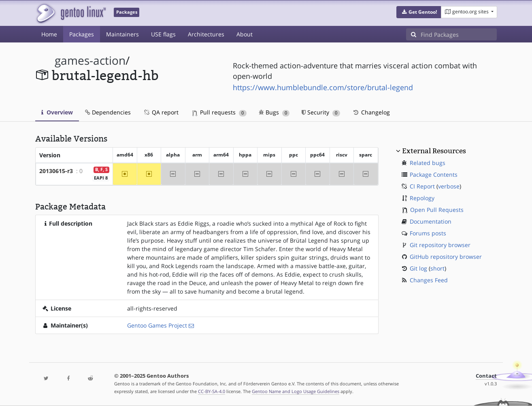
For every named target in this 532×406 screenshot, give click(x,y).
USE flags (163, 34)
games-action (90, 60)
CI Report (422, 186)
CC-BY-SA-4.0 (212, 391)
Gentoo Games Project (157, 325)
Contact (486, 376)
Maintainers (122, 34)
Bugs (274, 112)
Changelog (371, 112)
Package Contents (434, 174)
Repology (422, 198)
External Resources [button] (434, 151)
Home (49, 34)
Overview (57, 112)
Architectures (206, 34)
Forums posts (428, 233)
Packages (82, 34)
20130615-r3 (56, 171)
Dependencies (108, 112)
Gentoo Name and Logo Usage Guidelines (296, 391)
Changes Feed (429, 280)
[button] (419, 12)
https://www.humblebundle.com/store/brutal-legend (323, 87)
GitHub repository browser (446, 257)
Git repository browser (440, 245)
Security (321, 112)
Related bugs (428, 163)
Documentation (431, 221)
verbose (449, 186)
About (245, 34)
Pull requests (219, 112)
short (437, 268)
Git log (418, 268)
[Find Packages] (459, 34)
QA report (161, 112)
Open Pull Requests (437, 210)
